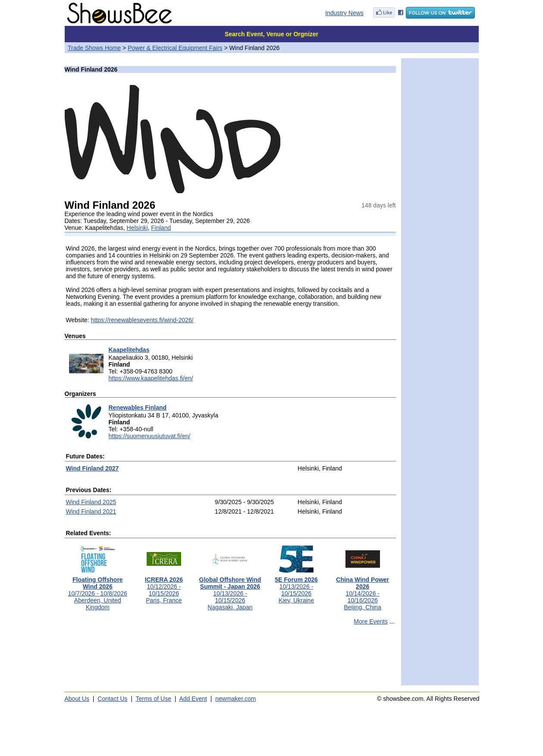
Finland (161, 228)
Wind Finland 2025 (91, 502)
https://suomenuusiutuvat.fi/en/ (150, 436)
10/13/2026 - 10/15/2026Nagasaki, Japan (230, 591)
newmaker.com (235, 699)
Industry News (344, 13)
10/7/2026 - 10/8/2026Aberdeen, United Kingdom (98, 591)
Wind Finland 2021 (91, 511)
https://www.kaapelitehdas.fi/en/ (151, 378)
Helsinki (137, 228)
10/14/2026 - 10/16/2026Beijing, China (363, 591)
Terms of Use (154, 699)
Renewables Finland (138, 408)
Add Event (193, 699)
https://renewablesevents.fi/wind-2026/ (142, 320)
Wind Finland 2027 (93, 468)
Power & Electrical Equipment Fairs (175, 48)
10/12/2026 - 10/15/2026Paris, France (164, 587)
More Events (371, 621)
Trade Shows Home (94, 48)
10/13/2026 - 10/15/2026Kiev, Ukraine (296, 587)
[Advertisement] (230, 659)
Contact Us (112, 699)
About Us (77, 699)
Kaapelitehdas (129, 350)
